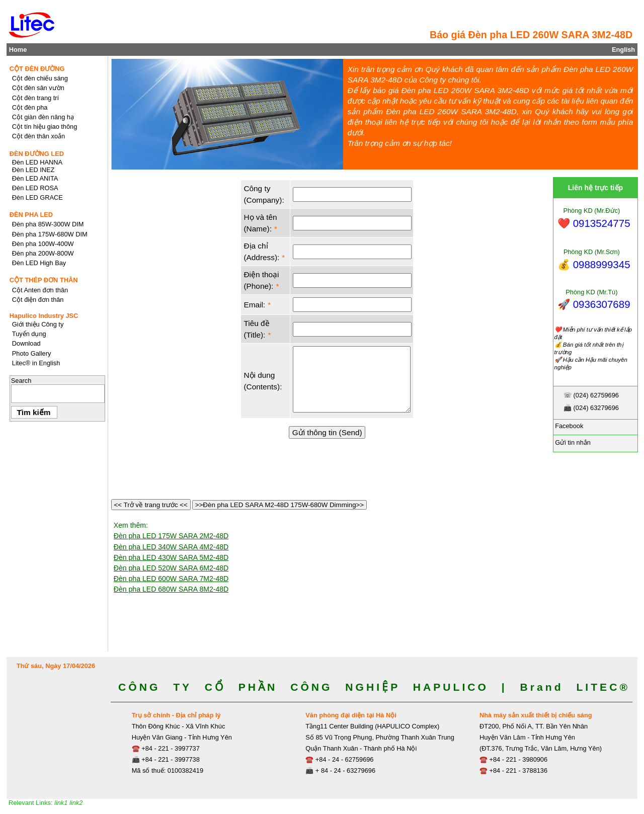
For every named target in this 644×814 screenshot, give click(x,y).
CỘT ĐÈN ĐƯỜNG (37, 69)
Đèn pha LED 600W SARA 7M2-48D (171, 579)
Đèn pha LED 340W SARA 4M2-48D (171, 547)
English (623, 50)
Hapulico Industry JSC (44, 316)
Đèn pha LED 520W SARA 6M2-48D (171, 568)
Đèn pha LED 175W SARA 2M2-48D (171, 536)
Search (21, 381)
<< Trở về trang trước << (151, 505)
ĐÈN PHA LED (31, 215)
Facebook (569, 426)
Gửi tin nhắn (572, 442)
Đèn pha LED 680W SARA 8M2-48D (171, 589)
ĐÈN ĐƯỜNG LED (37, 154)
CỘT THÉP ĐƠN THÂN (44, 280)
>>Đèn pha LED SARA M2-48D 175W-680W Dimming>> (279, 505)
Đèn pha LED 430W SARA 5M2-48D (171, 557)
